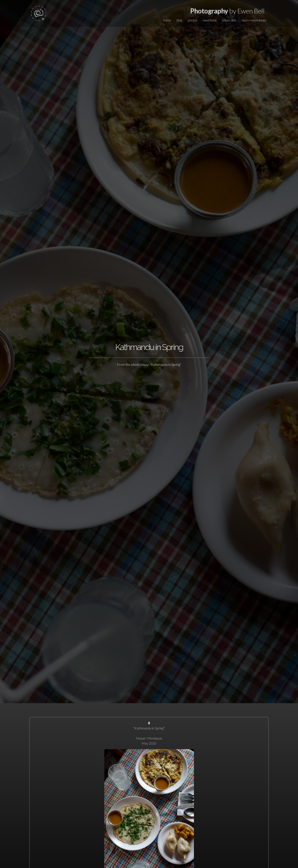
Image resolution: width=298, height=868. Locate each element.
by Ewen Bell (227, 11)
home (167, 20)
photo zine (229, 20)
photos (192, 20)
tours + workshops (254, 20)
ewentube (210, 20)
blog (179, 20)
